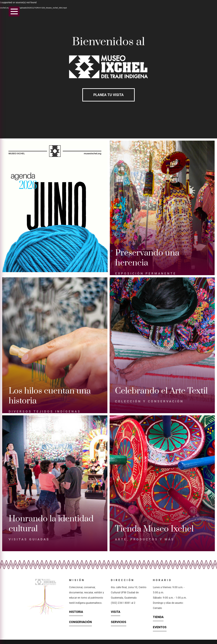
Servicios (119, 622)
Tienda (158, 617)
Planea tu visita (108, 95)
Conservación (80, 622)
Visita (116, 612)
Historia (76, 612)
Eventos (160, 627)
